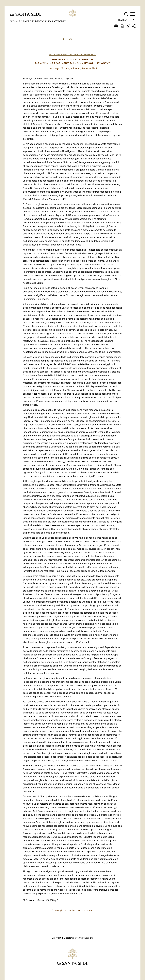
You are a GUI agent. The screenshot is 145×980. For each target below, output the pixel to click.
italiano (124, 21)
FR (76, 39)
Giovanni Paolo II (22, 21)
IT (81, 39)
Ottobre (60, 21)
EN (65, 39)
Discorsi (41, 21)
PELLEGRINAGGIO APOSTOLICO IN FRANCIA (72, 54)
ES (70, 39)
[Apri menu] (132, 14)
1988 (51, 21)
